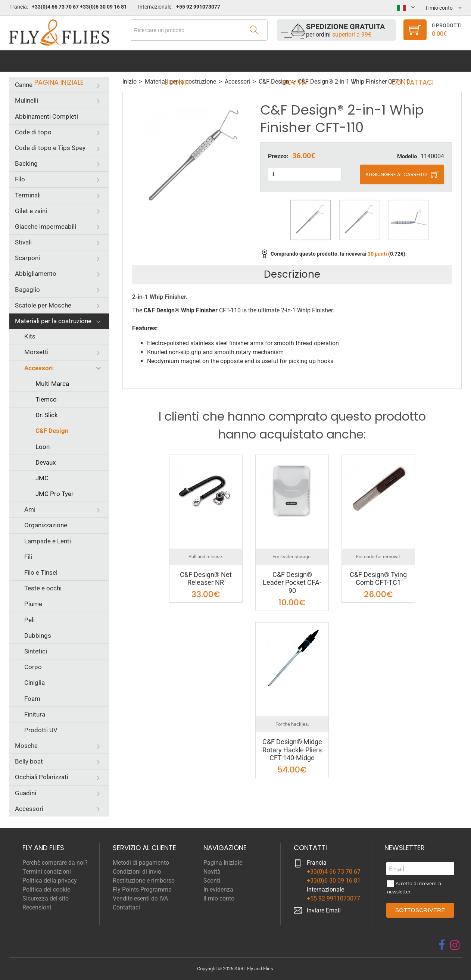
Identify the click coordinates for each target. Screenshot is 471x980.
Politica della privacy (50, 881)
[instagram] (455, 945)
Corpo (33, 667)
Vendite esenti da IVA (140, 898)
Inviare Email (324, 910)
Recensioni (37, 907)
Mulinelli (26, 100)
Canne (24, 85)
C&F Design (52, 431)
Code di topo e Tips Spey (50, 148)
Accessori (39, 368)
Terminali (28, 195)
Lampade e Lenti (48, 541)
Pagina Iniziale (66, 61)
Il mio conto (219, 898)
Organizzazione (46, 525)
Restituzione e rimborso (144, 881)
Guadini (26, 793)
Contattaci (405, 61)
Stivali (23, 242)
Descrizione (292, 274)
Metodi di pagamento (141, 863)
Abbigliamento (36, 274)
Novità (292, 61)
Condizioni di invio (137, 872)
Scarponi (27, 258)
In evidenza (218, 890)
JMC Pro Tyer (54, 494)
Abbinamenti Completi (46, 116)
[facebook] (442, 945)
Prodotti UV (41, 730)
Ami (30, 509)
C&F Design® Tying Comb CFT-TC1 (378, 579)
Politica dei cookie (46, 890)
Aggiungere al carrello (396, 174)
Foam (32, 699)
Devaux (46, 462)
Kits (30, 336)
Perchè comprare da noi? (55, 863)
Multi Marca (52, 384)
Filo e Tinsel (41, 572)
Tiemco (46, 399)
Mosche (26, 746)
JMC (42, 478)
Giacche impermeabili (46, 227)
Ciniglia (35, 683)
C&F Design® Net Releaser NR (206, 579)
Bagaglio (27, 290)
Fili (28, 557)
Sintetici (36, 651)
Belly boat (29, 761)
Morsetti (36, 352)
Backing (26, 163)
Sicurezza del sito (46, 898)
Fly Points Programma (142, 890)
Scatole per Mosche (43, 305)
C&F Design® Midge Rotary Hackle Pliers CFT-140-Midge (292, 750)
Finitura (35, 714)
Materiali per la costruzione (53, 321)
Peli (29, 620)
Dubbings (38, 636)
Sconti (179, 61)
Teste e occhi (43, 588)
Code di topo (33, 132)
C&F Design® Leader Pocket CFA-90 (292, 583)
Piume (33, 604)
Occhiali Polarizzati (42, 777)
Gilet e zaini (31, 211)
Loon (43, 447)
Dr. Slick (47, 415)
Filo (20, 179)
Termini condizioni (47, 872)
